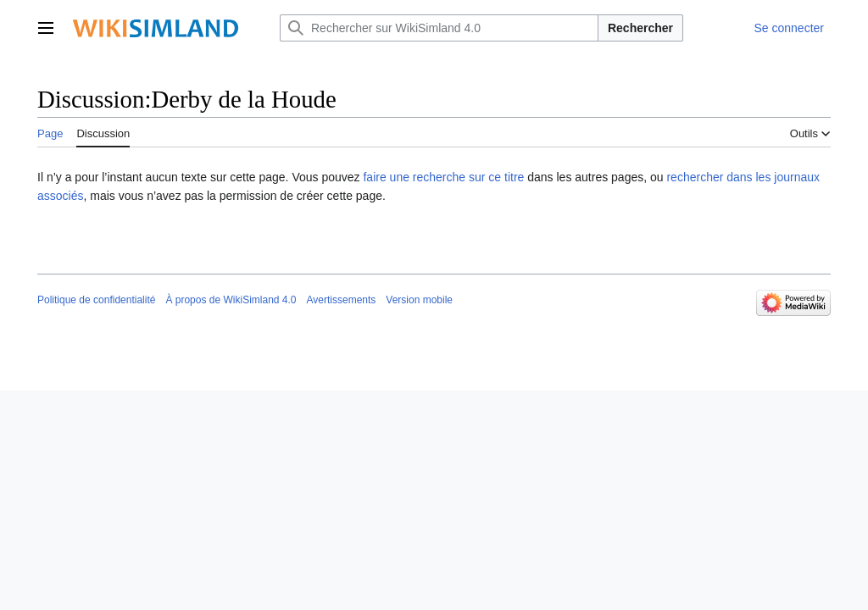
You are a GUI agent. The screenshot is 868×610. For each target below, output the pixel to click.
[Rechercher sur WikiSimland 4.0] (439, 28)
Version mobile (419, 300)
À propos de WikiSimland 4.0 (231, 300)
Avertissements (342, 300)
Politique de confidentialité (96, 300)
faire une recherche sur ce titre (443, 177)
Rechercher (640, 28)
